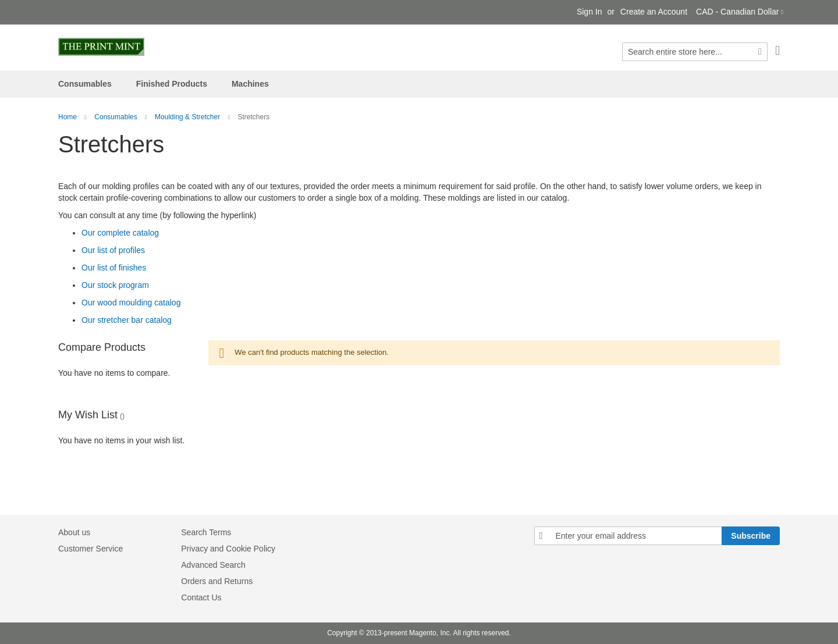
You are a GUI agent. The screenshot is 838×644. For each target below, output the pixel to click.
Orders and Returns (217, 581)
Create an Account (654, 12)
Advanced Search (213, 565)
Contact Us (201, 597)
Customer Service (90, 549)
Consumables (116, 117)
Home (68, 117)
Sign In (590, 12)
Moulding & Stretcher (187, 117)
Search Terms (206, 532)
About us (74, 532)
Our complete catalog (120, 233)
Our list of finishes (114, 268)
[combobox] (695, 52)
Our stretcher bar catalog (127, 320)
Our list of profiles (113, 250)
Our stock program (115, 285)
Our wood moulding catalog (131, 303)
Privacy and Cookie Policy (228, 549)
